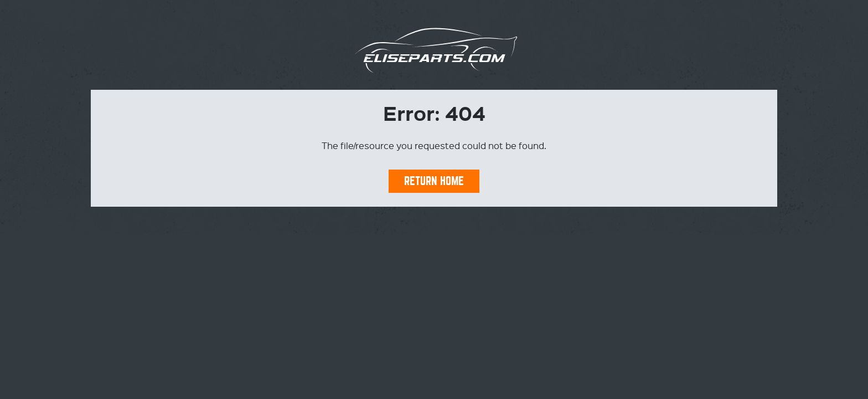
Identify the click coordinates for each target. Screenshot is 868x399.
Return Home (434, 181)
